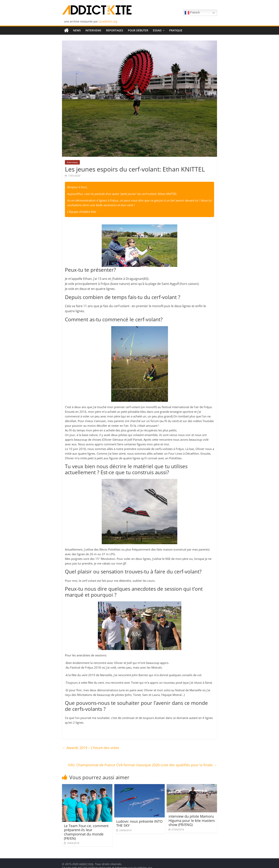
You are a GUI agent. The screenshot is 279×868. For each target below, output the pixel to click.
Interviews (93, 30)
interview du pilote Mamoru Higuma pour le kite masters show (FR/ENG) (192, 820)
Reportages (115, 30)
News (77, 30)
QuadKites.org (108, 21)
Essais (157, 30)
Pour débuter (138, 30)
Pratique (176, 30)
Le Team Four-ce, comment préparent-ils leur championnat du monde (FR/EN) (86, 832)
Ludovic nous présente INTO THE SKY (139, 823)
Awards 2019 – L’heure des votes (91, 748)
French (192, 13)
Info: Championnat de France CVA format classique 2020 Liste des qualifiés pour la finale (143, 765)
